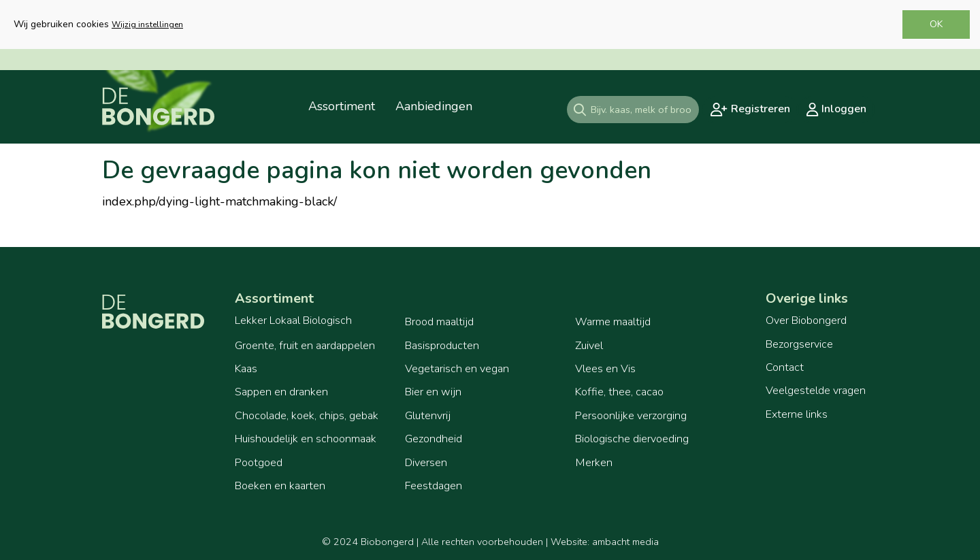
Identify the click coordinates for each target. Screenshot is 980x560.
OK (936, 24)
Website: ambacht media (605, 542)
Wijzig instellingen (147, 24)
